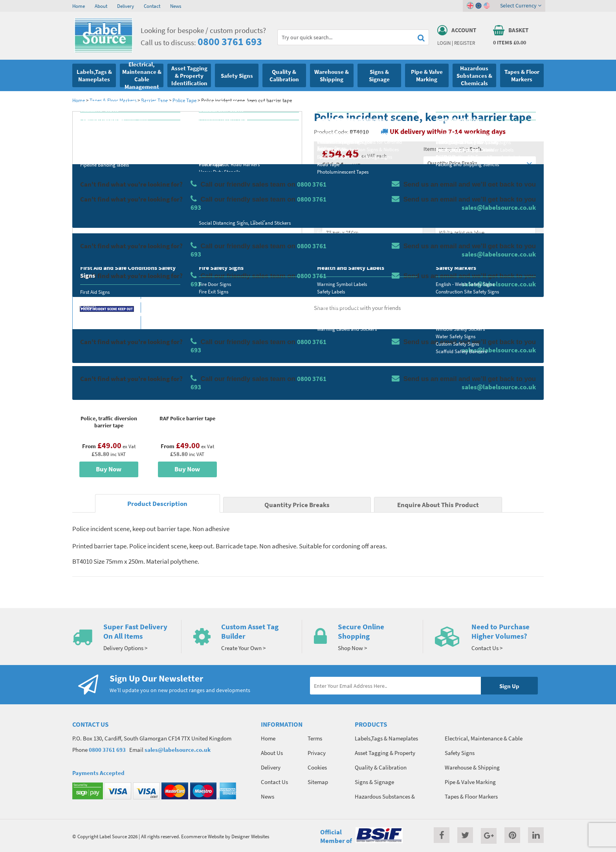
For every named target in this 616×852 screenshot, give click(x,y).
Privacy (317, 753)
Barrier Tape (154, 100)
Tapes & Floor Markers (113, 100)
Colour (443, 218)
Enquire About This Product (438, 505)
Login (444, 43)
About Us (272, 753)
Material (332, 187)
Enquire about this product (485, 279)
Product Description (157, 504)
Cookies (317, 767)
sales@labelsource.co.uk (178, 750)
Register (465, 43)
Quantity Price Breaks (480, 163)
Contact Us (274, 782)
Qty (326, 249)
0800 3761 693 (230, 41)
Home (79, 6)
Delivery (126, 6)
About (101, 6)
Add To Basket (485, 264)
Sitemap (318, 782)
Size (327, 218)
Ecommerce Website (203, 836)
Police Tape (184, 100)
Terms (315, 738)
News (176, 6)
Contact (152, 6)
